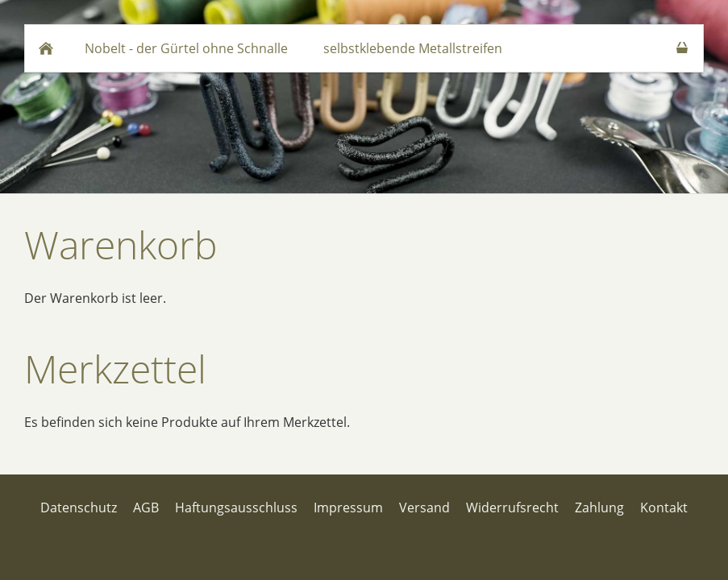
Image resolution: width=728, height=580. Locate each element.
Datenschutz (79, 507)
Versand (424, 507)
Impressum (348, 507)
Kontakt (664, 507)
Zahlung (599, 507)
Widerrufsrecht (512, 507)
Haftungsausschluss (236, 507)
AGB (146, 507)
